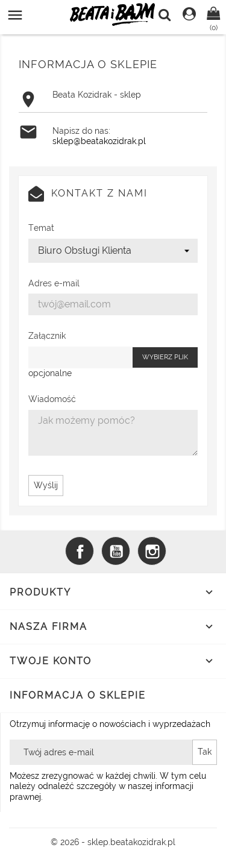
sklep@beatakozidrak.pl (99, 141)
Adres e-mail (54, 283)
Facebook (80, 551)
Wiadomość (52, 399)
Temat (41, 228)
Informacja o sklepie (78, 695)
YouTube (116, 551)
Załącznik (47, 336)
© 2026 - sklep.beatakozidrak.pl (113, 842)
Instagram (152, 551)
